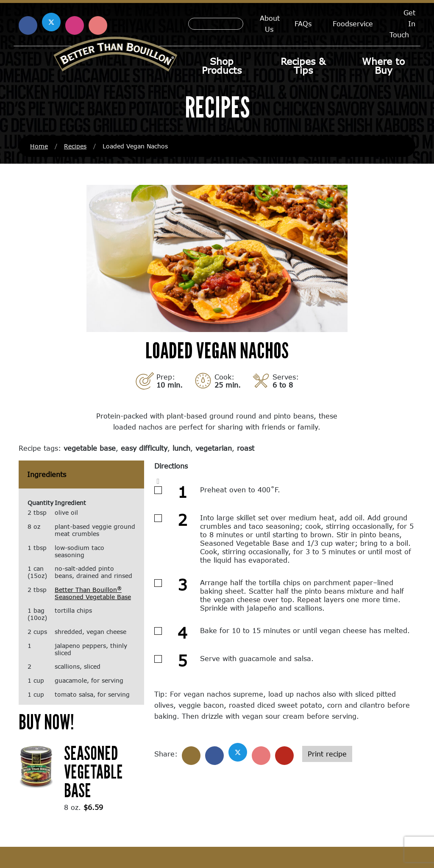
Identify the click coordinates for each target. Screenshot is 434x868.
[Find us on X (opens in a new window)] (51, 22)
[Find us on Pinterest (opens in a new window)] (98, 25)
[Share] (191, 756)
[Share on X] (238, 752)
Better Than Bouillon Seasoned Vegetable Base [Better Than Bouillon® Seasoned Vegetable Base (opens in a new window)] (93, 593)
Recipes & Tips (303, 66)
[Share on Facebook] (214, 756)
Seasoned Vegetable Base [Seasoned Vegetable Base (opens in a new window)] (93, 772)
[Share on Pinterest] (261, 756)
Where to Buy (383, 66)
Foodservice (353, 24)
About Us (270, 24)
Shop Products (222, 66)
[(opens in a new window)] (36, 765)
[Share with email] (284, 756)
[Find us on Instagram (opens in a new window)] (75, 25)
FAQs (303, 24)
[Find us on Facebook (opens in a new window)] (28, 25)
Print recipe (327, 754)
